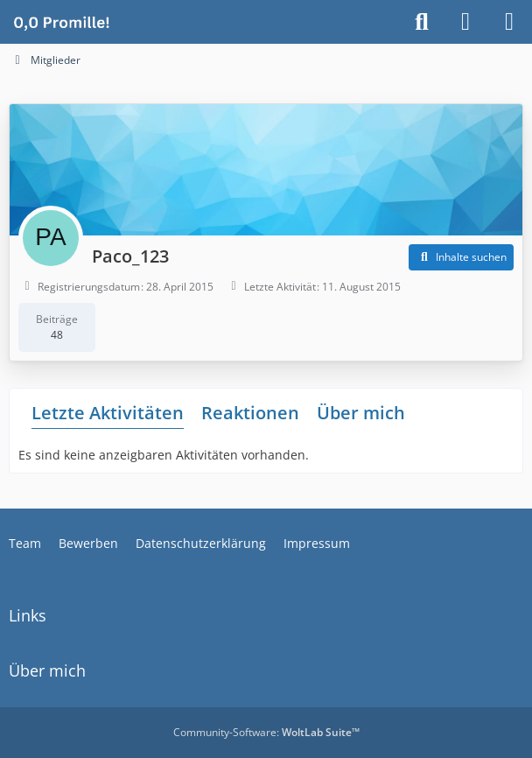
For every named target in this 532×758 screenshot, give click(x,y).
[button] (461, 257)
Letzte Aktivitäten (108, 413)
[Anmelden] (465, 22)
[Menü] (509, 22)
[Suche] (422, 22)
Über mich (361, 413)
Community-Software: (266, 732)
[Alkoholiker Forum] (61, 22)
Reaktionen (250, 413)
